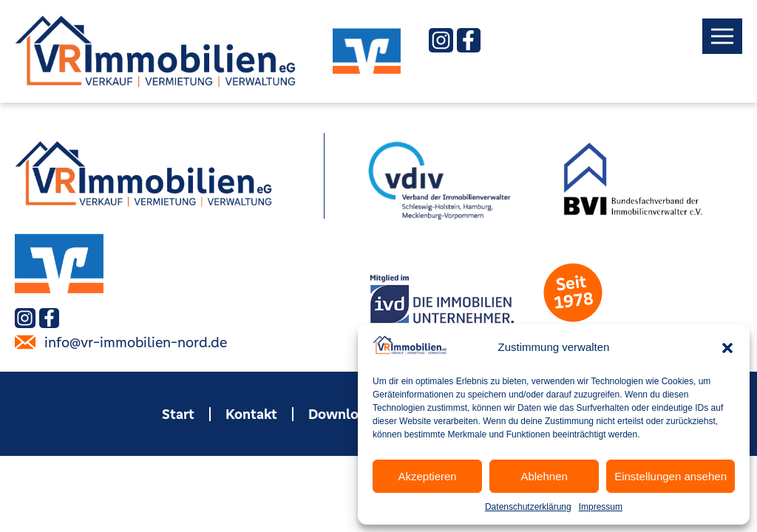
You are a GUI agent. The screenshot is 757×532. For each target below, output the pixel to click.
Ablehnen (544, 476)
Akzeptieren (427, 476)
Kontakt (251, 414)
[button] (727, 348)
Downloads (345, 414)
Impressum (601, 507)
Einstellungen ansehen (671, 476)
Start (178, 414)
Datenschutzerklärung (528, 507)
